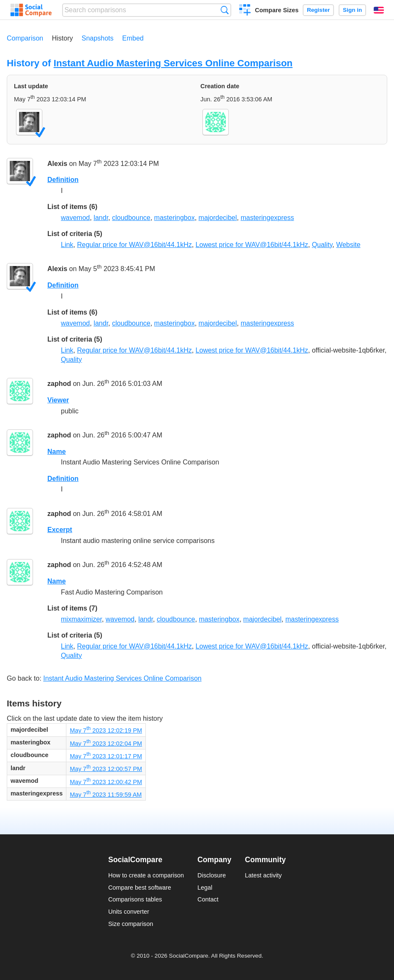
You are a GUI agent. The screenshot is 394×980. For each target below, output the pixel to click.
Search (225, 10)
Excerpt (60, 530)
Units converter (129, 912)
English (379, 10)
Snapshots (98, 38)
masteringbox (175, 218)
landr (101, 218)
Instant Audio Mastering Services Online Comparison (173, 63)
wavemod (75, 218)
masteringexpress (267, 218)
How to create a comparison (146, 875)
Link (67, 245)
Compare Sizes (277, 10)
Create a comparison (245, 11)
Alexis (57, 164)
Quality (322, 245)
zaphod (59, 384)
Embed (133, 38)
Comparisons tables (135, 899)
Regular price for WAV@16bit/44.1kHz (134, 245)
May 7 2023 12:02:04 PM (106, 744)
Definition (63, 180)
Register (318, 10)
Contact (208, 899)
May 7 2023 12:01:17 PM (106, 756)
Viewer (58, 400)
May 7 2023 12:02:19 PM (106, 730)
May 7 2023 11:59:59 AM (106, 795)
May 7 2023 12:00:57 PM (106, 769)
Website (348, 245)
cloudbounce (131, 218)
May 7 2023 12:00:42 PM (106, 782)
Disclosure (212, 875)
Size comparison (131, 924)
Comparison (25, 38)
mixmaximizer (81, 619)
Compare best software (140, 888)
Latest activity (263, 875)
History (63, 38)
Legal (205, 888)
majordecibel (218, 218)
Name (57, 452)
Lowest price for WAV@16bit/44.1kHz (252, 245)
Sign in (352, 10)
